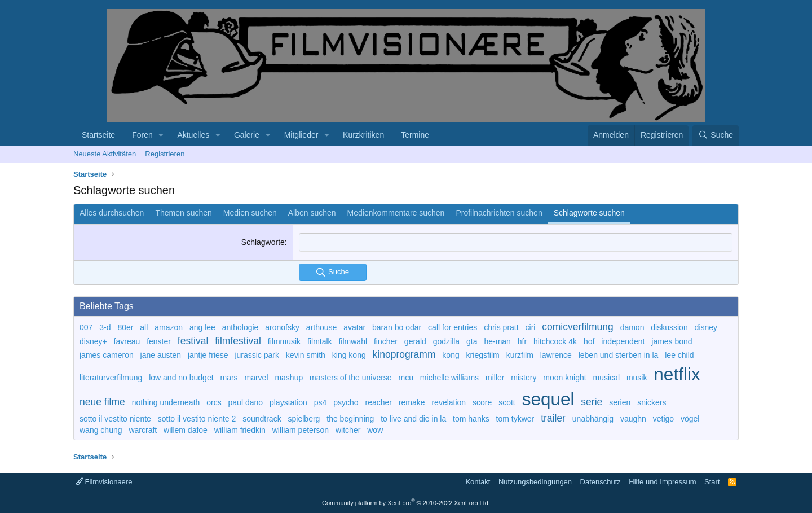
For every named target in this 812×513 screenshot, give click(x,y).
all (144, 327)
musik (637, 378)
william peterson (301, 430)
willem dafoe (186, 430)
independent (623, 341)
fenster (159, 341)
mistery (524, 378)
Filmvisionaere (104, 482)
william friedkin (240, 430)
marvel (257, 378)
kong (451, 355)
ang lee (202, 327)
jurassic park (257, 355)
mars (229, 378)
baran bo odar (397, 327)
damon (632, 327)
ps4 (321, 402)
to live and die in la (413, 419)
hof (589, 341)
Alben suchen (312, 213)
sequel (548, 399)
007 (86, 327)
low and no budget (181, 378)
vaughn (633, 419)
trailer (553, 418)
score (482, 402)
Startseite (98, 135)
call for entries (453, 327)
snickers (652, 402)
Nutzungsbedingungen (535, 482)
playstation (288, 402)
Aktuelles (193, 135)
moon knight (564, 378)
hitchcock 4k (555, 341)
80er (125, 327)
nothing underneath (166, 402)
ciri (531, 327)
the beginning (350, 419)
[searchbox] (516, 243)
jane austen (161, 355)
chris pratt (501, 327)
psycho (346, 402)
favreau (127, 341)
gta (472, 341)
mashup (289, 378)
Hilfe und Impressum (662, 482)
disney (706, 327)
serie (592, 402)
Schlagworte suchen (589, 213)
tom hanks (471, 419)
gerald (415, 341)
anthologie (240, 327)
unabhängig (593, 419)
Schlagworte (263, 242)
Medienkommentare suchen (396, 213)
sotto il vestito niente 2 (197, 419)
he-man (497, 341)
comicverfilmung (577, 327)
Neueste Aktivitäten (105, 154)
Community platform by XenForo (406, 503)
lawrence (556, 355)
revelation (449, 402)
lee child (679, 355)
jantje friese (208, 355)
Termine (415, 135)
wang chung (101, 430)
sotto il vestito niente (115, 419)
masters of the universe (351, 378)
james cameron (107, 355)
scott (507, 402)
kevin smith (306, 355)
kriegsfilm (483, 355)
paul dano (246, 402)
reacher (379, 402)
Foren (142, 135)
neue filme (102, 402)
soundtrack (262, 419)
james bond (672, 341)
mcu (406, 378)
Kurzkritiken (363, 135)
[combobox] (516, 243)
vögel (690, 419)
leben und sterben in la (619, 355)
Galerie (247, 135)
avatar (354, 327)
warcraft (143, 430)
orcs (214, 402)
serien (620, 402)
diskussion (669, 327)
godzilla (446, 341)
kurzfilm (520, 355)
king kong (349, 355)
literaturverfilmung (111, 378)
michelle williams (449, 378)
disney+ (93, 341)
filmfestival (238, 341)
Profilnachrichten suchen (499, 213)
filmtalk (320, 341)
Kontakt (478, 482)
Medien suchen (250, 213)
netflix (677, 374)
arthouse (321, 327)
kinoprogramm (404, 354)
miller (495, 378)
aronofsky (282, 327)
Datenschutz (601, 482)
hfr (522, 341)
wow (375, 430)
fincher (386, 341)
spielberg (304, 419)
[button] (162, 135)
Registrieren (165, 154)
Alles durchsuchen (112, 213)
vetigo (663, 419)
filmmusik (284, 341)
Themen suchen (183, 213)
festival (193, 341)
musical (606, 378)
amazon (169, 327)
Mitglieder (301, 135)
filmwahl (353, 341)
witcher (348, 430)
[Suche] (716, 135)
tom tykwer (515, 419)
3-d (105, 327)
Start (712, 482)
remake (412, 402)
